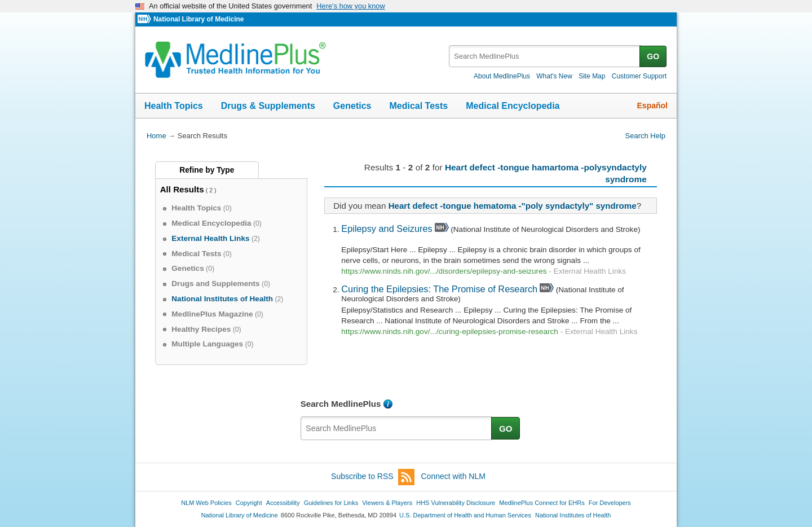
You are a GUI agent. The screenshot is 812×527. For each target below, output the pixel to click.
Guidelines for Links (331, 503)
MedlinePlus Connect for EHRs (542, 503)
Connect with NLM (453, 476)
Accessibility (283, 503)
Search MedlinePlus (341, 404)
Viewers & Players (387, 503)
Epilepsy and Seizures (387, 229)
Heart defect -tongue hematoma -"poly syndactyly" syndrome (513, 206)
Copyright (249, 503)
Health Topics (174, 106)
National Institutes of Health (573, 515)
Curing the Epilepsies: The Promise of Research (439, 289)
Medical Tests (418, 106)
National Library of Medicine (198, 19)
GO (653, 56)
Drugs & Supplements (268, 106)
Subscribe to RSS (373, 477)
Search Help (645, 136)
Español (652, 106)
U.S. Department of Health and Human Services (465, 515)
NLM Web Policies (206, 503)
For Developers (610, 503)
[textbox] (545, 56)
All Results (182, 189)
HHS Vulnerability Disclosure (456, 503)
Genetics (352, 106)
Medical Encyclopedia (513, 106)
